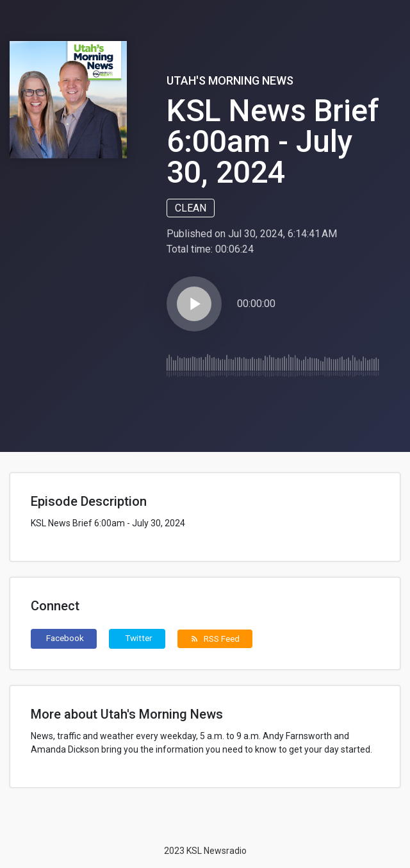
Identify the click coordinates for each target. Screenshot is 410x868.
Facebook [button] (65, 638)
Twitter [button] (139, 638)
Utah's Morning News (230, 80)
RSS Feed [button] (215, 638)
